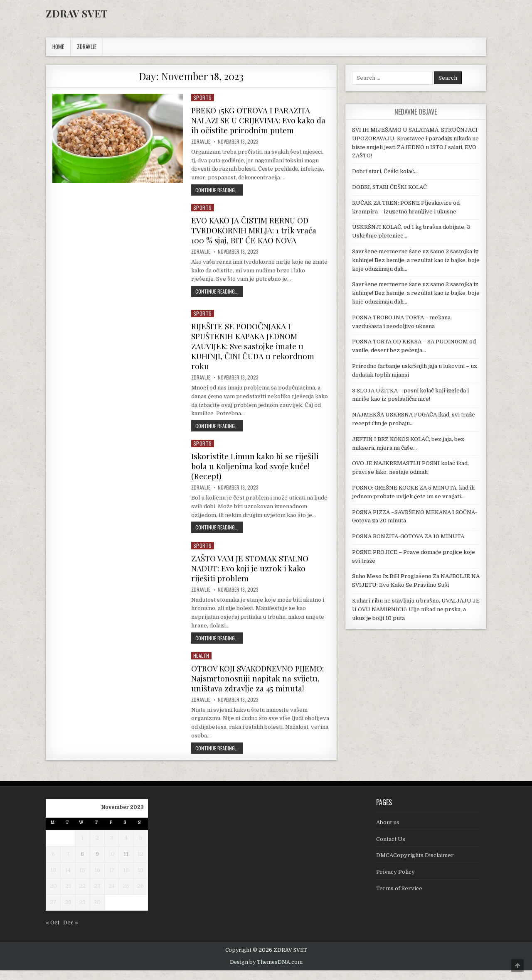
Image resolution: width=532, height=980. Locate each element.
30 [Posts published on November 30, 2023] (97, 912)
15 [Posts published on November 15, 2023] (82, 880)
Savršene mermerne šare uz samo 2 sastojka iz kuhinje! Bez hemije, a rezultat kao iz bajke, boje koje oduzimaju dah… (416, 260)
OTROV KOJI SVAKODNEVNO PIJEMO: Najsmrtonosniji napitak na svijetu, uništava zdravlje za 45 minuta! (259, 683)
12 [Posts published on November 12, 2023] (140, 864)
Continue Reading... (219, 190)
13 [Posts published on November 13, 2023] (53, 880)
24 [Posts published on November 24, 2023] (112, 896)
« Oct (53, 932)
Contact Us (391, 849)
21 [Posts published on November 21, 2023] (68, 896)
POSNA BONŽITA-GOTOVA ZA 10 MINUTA (408, 536)
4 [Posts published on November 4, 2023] (126, 848)
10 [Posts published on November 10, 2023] (112, 864)
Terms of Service (399, 898)
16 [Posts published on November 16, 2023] (97, 880)
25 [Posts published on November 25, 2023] (126, 896)
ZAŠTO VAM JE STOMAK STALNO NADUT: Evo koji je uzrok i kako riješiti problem (253, 568)
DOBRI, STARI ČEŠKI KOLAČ (389, 187)
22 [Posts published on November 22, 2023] (82, 896)
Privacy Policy (395, 882)
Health (201, 655)
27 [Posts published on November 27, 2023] (53, 912)
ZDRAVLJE (87, 47)
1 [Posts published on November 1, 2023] (82, 848)
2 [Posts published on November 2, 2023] (97, 848)
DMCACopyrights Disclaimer (415, 865)
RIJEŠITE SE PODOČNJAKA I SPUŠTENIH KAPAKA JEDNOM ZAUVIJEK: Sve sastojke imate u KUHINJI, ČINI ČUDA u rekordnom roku (255, 346)
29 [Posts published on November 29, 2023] (82, 912)
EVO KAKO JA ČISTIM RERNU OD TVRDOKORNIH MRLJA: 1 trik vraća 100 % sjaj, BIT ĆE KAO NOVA (257, 230)
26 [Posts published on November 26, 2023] (140, 896)
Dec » (71, 932)
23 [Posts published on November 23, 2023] (97, 896)
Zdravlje (201, 142)
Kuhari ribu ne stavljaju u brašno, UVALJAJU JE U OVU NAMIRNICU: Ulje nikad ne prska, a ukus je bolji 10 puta (416, 609)
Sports (203, 97)
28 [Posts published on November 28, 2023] (68, 912)
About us (388, 832)
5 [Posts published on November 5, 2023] (140, 848)
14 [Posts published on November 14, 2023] (68, 880)
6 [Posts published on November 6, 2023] (53, 864)
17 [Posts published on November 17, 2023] (112, 880)
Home (58, 47)
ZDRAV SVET (77, 13)
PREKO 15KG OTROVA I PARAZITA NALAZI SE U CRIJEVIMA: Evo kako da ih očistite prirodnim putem (256, 120)
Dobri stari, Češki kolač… (385, 171)
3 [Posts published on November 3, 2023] (112, 848)
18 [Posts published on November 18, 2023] (126, 880)
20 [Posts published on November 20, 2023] (53, 896)
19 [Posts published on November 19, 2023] (140, 880)
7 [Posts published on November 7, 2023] (68, 864)
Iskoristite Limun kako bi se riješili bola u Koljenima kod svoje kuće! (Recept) (257, 466)
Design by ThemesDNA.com (266, 972)
